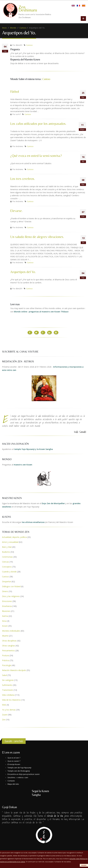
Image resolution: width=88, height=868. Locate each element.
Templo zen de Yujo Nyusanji (19, 768)
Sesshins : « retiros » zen (18, 777)
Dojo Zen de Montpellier (53, 503)
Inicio (4, 28)
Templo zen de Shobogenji (19, 771)
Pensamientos (8, 650)
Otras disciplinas (9, 641)
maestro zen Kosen (23, 464)
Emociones (7, 601)
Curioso (23, 28)
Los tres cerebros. (23, 179)
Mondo (13, 28)
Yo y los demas (9, 710)
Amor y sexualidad (10, 542)
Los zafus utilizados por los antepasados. (38, 124)
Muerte (5, 636)
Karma (5, 616)
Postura (6, 655)
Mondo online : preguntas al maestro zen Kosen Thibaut (41, 312)
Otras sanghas (8, 645)
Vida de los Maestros (11, 700)
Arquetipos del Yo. (23, 272)
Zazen (5, 714)
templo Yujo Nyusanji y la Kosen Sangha (33, 449)
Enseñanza (7, 606)
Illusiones (6, 611)
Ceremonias (7, 557)
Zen (4, 719)
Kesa (4, 621)
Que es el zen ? (14, 758)
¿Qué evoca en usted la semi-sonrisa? (36, 156)
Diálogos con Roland (11, 586)
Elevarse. (16, 211)
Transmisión (8, 690)
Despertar (7, 581)
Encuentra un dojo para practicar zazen (24, 774)
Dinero (5, 591)
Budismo (6, 552)
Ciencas (5, 562)
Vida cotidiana (8, 695)
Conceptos (7, 567)
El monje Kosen (14, 764)
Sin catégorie (8, 680)
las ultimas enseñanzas (33, 522)
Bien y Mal (7, 547)
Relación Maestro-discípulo (14, 670)
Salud (4, 675)
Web (4, 705)
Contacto (11, 781)
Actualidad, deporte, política (14, 537)
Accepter (84, 865)
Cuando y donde (9, 571)
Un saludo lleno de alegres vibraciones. (37, 237)
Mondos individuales (11, 631)
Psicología (7, 665)
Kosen (5, 626)
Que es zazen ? (14, 761)
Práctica (6, 660)
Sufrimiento (7, 685)
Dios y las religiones (11, 596)
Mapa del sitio (13, 784)
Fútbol (15, 92)
